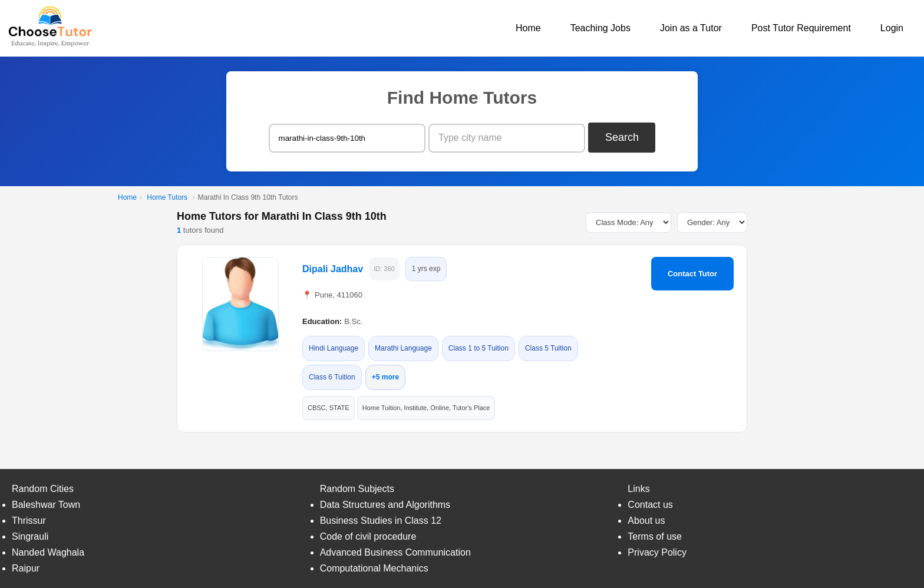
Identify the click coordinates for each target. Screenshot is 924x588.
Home (528, 28)
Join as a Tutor (691, 28)
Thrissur (29, 521)
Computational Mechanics (374, 568)
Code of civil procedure (368, 536)
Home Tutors (167, 197)
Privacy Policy (657, 552)
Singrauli (30, 536)
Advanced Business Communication (395, 552)
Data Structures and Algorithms (385, 505)
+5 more (385, 377)
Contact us (650, 505)
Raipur (26, 568)
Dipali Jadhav (333, 269)
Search (622, 137)
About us (646, 521)
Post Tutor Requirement (801, 28)
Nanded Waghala (48, 552)
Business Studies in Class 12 (381, 521)
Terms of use (655, 536)
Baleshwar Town (46, 505)
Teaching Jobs (600, 28)
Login (892, 28)
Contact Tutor (692, 274)
